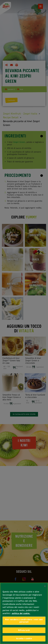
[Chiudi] (45, 586)
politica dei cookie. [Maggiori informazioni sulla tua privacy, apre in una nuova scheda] (21, 613)
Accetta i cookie (24, 638)
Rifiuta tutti (24, 630)
